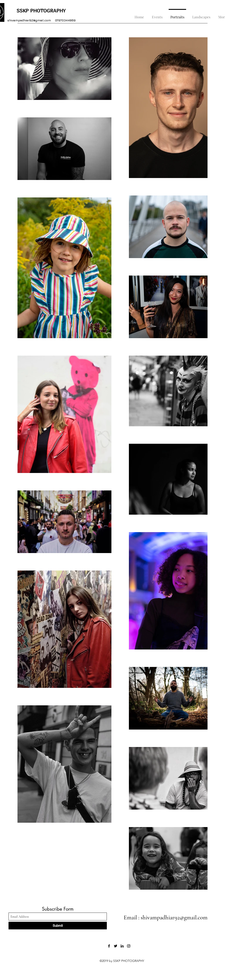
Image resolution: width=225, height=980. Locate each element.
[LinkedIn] (122, 946)
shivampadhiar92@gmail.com (29, 20)
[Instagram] (129, 946)
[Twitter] (116, 946)
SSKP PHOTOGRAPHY (36, 11)
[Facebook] (109, 946)
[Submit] (58, 926)
